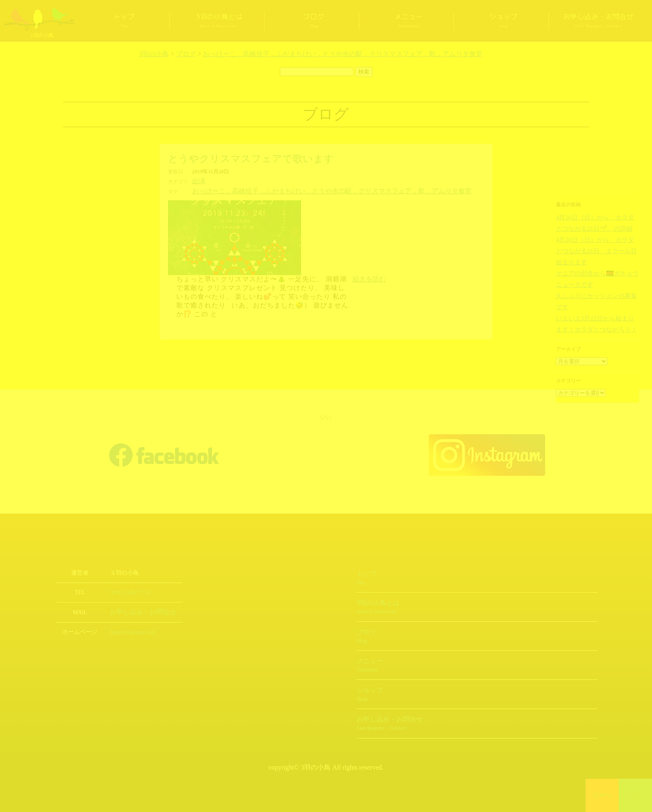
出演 (198, 181)
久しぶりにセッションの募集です (593, 279)
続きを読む (369, 277)
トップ (124, 21)
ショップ (504, 21)
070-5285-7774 (127, 591)
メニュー (409, 21)
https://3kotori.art (129, 629)
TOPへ (602, 795)
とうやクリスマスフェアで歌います (251, 159)
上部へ (636, 795)
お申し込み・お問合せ (598, 21)
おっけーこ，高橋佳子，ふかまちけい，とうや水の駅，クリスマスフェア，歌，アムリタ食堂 (306, 190)
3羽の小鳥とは (219, 21)
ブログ (314, 21)
